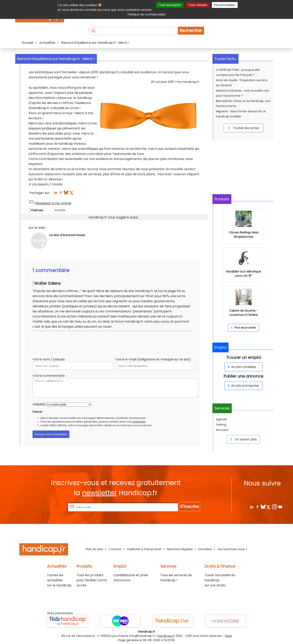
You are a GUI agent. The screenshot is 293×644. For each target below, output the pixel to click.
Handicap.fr (166, 636)
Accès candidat (241, 367)
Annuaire (222, 430)
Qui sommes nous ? (232, 549)
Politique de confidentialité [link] (147, 14)
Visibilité (39, 404)
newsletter (99, 493)
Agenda (221, 419)
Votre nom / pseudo (49, 359)
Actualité (60, 210)
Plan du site (94, 549)
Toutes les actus (243, 128)
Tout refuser (198, 5)
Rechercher (191, 31)
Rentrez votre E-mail (50, 507)
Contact (115, 549)
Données (205, 549)
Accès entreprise (243, 386)
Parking (221, 425)
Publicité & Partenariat (144, 549)
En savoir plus (243, 439)
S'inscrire (190, 507)
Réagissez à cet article (53, 203)
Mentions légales (180, 549)
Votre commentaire (49, 376)
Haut (228, 636)
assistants (139, 422)
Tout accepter (170, 5)
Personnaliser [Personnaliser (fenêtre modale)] (225, 5)
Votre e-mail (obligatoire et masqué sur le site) (153, 359)
